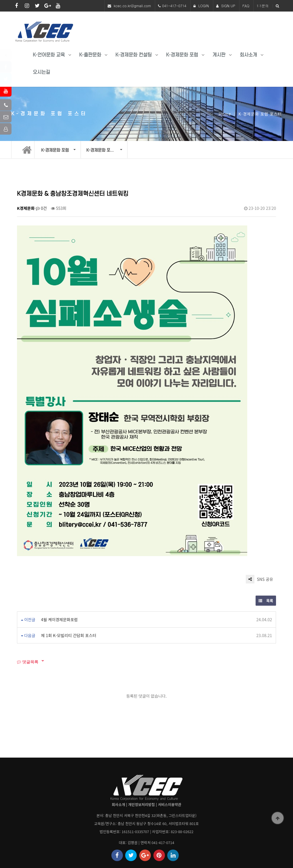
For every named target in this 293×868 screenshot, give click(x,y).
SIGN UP (226, 6)
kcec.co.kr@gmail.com (132, 6)
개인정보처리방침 (141, 804)
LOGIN (201, 6)
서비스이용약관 (170, 804)
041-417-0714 (174, 6)
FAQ (246, 6)
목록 (266, 601)
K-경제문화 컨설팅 (134, 55)
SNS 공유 (259, 579)
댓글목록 (28, 662)
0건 (41, 208)
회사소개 (248, 55)
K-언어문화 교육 (49, 55)
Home (225, 114)
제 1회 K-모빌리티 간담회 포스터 (69, 635)
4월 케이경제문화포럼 (60, 620)
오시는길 (41, 72)
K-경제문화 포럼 (182, 55)
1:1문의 (262, 6)
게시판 (219, 55)
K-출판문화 (90, 55)
